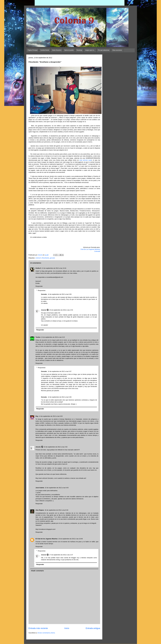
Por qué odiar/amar (104, 50)
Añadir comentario (37, 571)
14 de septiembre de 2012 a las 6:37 (60, 371)
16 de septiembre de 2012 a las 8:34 (56, 510)
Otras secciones (117, 50)
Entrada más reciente (38, 628)
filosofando (46, 258)
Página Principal (33, 50)
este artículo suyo (85, 160)
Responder (39, 286)
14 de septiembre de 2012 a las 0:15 (53, 337)
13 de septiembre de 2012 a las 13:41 (54, 268)
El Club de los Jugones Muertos (47, 539)
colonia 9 (38, 258)
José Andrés (40, 488)
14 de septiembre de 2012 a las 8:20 (51, 416)
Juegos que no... (90, 50)
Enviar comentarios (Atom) (46, 633)
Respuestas (42, 290)
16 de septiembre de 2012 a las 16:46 (70, 539)
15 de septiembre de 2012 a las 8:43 (57, 488)
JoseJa (43, 310)
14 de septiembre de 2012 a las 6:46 (60, 397)
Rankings (79, 50)
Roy (37, 416)
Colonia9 (97, 251)
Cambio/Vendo (45, 50)
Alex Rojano (40, 510)
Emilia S (38, 268)
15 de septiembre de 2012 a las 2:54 (61, 310)
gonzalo (52, 258)
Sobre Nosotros (57, 50)
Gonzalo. (44, 294)
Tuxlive (38, 337)
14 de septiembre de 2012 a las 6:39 (60, 294)
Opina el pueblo (69, 50)
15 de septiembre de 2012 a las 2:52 (56, 447)
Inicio (67, 628)
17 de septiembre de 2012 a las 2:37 (61, 555)
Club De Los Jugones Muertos (90, 249)
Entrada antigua (93, 628)
